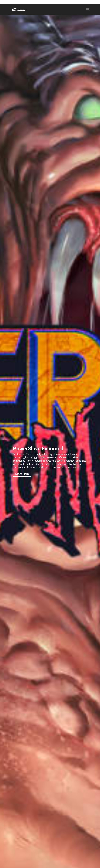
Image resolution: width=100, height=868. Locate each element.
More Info (22, 474)
